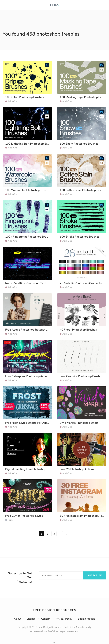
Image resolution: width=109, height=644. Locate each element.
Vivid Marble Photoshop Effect (79, 423)
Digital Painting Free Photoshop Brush (30, 469)
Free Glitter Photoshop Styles (24, 516)
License (31, 619)
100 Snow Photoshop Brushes (79, 144)
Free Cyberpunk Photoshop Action (27, 376)
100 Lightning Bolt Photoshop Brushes (30, 144)
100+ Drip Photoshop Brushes (24, 97)
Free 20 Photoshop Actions (77, 469)
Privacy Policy (64, 619)
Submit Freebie (87, 619)
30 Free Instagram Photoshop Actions (84, 516)
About (17, 619)
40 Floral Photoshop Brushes (78, 330)
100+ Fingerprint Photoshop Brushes (29, 237)
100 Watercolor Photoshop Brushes (28, 190)
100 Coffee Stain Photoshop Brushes (83, 190)
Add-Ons (13, 101)
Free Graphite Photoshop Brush (80, 376)
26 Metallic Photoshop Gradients (81, 283)
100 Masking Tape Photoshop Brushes (84, 97)
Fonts (11, 520)
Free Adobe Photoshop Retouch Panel (29, 330)
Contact (46, 619)
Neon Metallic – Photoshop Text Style (29, 283)
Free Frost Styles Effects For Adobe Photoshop (35, 423)
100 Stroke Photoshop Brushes (80, 237)
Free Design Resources (55, 610)
